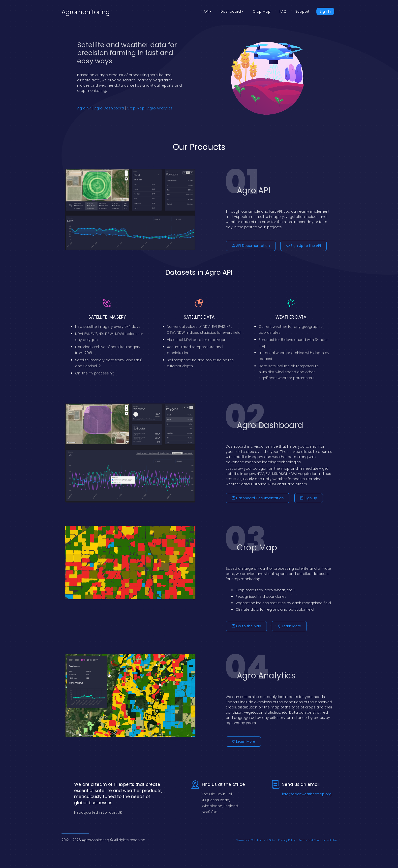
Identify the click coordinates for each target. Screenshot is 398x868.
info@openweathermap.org (307, 791)
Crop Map (262, 11)
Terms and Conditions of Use (318, 837)
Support (302, 11)
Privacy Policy (287, 837)
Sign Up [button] (309, 497)
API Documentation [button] (251, 246)
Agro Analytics (160, 108)
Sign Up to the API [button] (304, 246)
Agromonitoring (86, 12)
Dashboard (231, 11)
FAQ (283, 11)
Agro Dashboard (109, 108)
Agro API (84, 108)
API (206, 11)
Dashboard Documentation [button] (258, 497)
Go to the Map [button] (246, 624)
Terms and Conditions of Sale (255, 837)
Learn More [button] (289, 624)
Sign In (325, 11)
